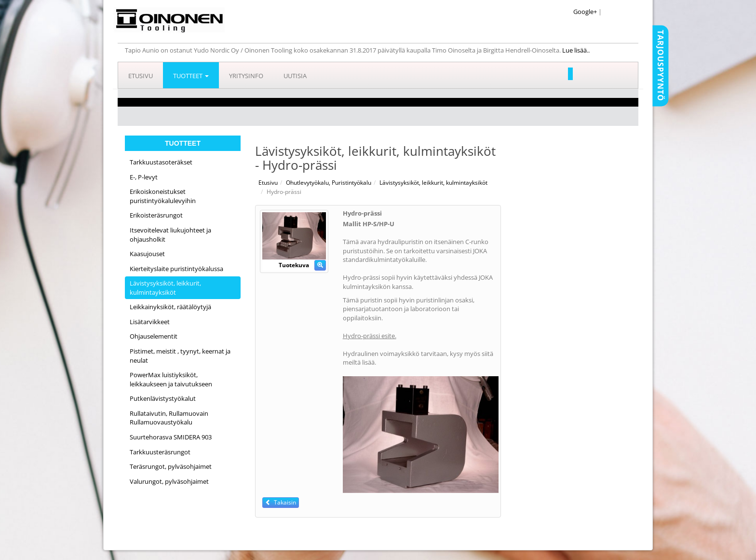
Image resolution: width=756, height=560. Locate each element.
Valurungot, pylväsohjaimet (169, 481)
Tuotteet (191, 76)
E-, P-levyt (144, 177)
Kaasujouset (147, 254)
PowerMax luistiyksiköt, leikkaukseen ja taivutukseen (171, 379)
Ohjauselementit (154, 336)
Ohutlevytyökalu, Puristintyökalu (329, 183)
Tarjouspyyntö (661, 66)
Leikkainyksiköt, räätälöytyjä (170, 307)
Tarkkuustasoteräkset (161, 162)
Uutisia (295, 76)
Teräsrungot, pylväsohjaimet (171, 466)
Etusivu (141, 76)
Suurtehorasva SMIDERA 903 (171, 437)
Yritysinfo (246, 76)
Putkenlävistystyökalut (163, 398)
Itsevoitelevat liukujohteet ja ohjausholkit (170, 235)
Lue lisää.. (577, 50)
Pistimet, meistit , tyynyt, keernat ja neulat (180, 356)
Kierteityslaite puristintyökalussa (176, 269)
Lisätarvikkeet (150, 322)
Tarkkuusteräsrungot (160, 452)
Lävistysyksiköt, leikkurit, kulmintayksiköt (165, 288)
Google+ (585, 12)
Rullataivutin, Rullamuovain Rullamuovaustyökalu (169, 418)
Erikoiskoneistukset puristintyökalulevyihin (163, 196)
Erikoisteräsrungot (156, 215)
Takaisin (281, 502)
